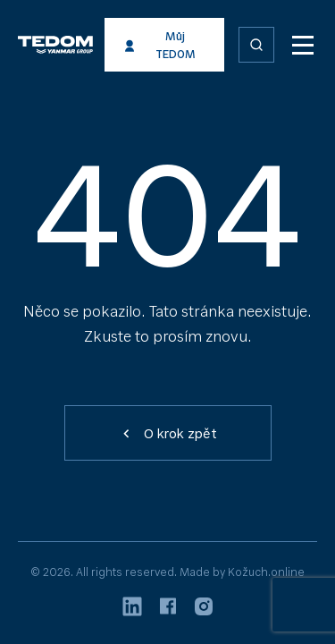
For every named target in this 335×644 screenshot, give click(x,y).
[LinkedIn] (132, 609)
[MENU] (303, 45)
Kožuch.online (266, 572)
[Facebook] (168, 609)
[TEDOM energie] (88, 45)
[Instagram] (204, 609)
